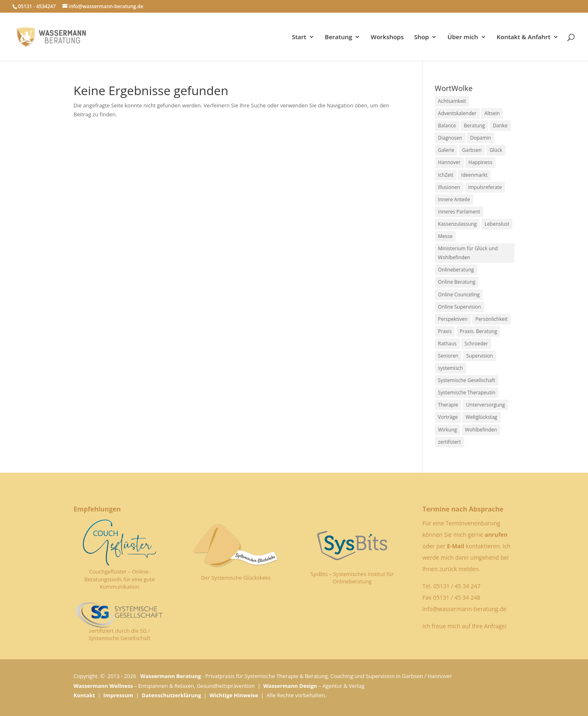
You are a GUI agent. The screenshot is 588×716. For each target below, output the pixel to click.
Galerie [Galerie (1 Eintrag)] (446, 150)
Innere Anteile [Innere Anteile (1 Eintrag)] (454, 199)
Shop (421, 37)
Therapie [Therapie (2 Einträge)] (448, 405)
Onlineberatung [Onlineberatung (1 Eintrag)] (456, 270)
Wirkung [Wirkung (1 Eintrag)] (448, 430)
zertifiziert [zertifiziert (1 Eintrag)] (450, 442)
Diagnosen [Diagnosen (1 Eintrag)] (450, 138)
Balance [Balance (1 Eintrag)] (447, 126)
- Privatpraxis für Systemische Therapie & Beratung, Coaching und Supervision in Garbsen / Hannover (296, 676)
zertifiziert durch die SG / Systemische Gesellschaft (120, 634)
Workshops (387, 37)
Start (299, 37)
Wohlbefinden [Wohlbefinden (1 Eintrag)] (481, 430)
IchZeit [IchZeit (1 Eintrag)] (446, 175)
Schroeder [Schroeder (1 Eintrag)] (476, 344)
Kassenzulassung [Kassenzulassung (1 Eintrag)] (458, 224)
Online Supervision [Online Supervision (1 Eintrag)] (460, 307)
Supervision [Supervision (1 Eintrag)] (480, 356)
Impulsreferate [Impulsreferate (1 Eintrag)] (485, 187)
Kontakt (84, 695)
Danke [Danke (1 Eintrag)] (500, 126)
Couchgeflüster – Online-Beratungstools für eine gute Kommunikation (120, 579)
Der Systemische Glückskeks (236, 578)
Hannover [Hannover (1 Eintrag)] (449, 162)
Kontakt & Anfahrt (523, 37)
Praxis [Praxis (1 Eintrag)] (445, 331)
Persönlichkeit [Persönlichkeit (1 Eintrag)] (491, 319)
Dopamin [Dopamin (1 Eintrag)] (480, 138)
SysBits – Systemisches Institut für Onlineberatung (352, 578)
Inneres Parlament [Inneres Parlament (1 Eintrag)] (459, 212)
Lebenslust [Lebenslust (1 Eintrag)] (497, 224)
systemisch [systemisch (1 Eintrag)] (451, 368)
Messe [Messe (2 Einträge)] (445, 236)
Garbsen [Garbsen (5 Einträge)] (472, 150)
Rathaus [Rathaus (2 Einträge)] (447, 344)
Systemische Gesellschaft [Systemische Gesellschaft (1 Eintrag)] (467, 380)
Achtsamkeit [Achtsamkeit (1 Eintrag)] (452, 101)
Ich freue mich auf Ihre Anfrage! (464, 626)
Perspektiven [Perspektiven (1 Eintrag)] (453, 319)
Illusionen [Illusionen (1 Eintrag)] (449, 187)
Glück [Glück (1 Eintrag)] (496, 150)
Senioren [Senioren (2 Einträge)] (448, 356)
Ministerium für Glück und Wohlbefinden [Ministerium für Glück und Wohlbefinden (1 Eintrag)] (468, 253)
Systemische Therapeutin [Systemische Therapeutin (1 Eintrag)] (467, 392)
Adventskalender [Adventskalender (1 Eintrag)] (457, 113)
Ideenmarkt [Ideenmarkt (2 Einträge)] (474, 175)
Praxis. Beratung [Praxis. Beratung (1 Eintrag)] (479, 331)
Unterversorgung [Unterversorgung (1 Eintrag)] (485, 405)
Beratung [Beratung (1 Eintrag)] (474, 126)
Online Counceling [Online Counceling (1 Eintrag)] (459, 295)
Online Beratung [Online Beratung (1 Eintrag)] (457, 282)
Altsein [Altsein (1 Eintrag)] (492, 113)
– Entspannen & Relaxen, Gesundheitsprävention (164, 686)
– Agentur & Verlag (314, 686)
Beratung (338, 37)
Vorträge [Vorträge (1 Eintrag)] (448, 417)
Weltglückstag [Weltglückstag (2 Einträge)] (481, 417)
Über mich (463, 37)
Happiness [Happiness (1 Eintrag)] (480, 162)
